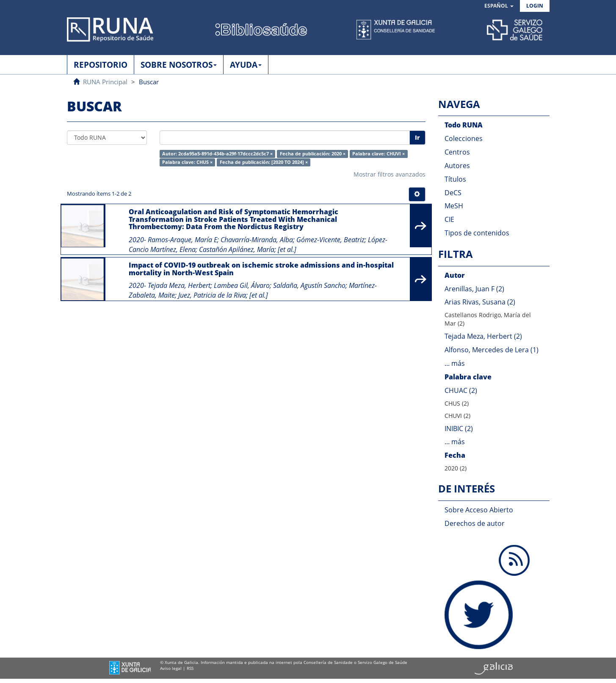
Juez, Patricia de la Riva (212, 295)
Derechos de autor (475, 523)
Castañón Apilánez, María (237, 249)
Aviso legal (171, 668)
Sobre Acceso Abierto (479, 510)
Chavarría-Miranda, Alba (257, 240)
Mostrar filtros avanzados (389, 174)
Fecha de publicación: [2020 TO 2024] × (264, 162)
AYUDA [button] (246, 65)
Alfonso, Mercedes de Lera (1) (492, 350)
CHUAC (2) (461, 390)
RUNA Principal (105, 82)
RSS (190, 668)
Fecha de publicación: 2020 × (313, 154)
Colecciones (464, 138)
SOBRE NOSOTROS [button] (179, 65)
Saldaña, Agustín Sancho (309, 285)
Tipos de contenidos (477, 233)
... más (455, 363)
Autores (457, 166)
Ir (417, 137)
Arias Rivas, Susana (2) (480, 302)
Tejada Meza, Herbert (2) (483, 336)
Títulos (455, 179)
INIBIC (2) (459, 429)
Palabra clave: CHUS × (187, 162)
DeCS (453, 193)
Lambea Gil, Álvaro (242, 285)
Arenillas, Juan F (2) (474, 289)
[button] (499, 6)
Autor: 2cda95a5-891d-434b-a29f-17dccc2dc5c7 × (217, 154)
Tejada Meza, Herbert (179, 285)
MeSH (454, 206)
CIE (449, 219)
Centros (457, 152)
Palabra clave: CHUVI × (378, 154)
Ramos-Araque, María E (182, 240)
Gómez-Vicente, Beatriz (330, 240)
